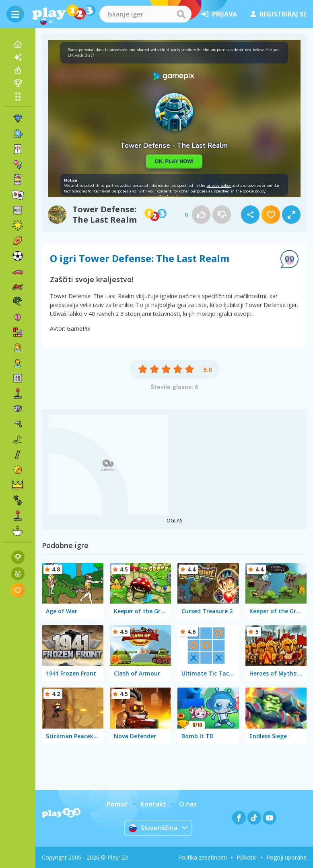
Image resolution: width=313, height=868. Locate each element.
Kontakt (153, 804)
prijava (219, 14)
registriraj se (279, 14)
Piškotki (247, 857)
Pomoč (117, 804)
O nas (188, 804)
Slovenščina (153, 828)
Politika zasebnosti (203, 857)
